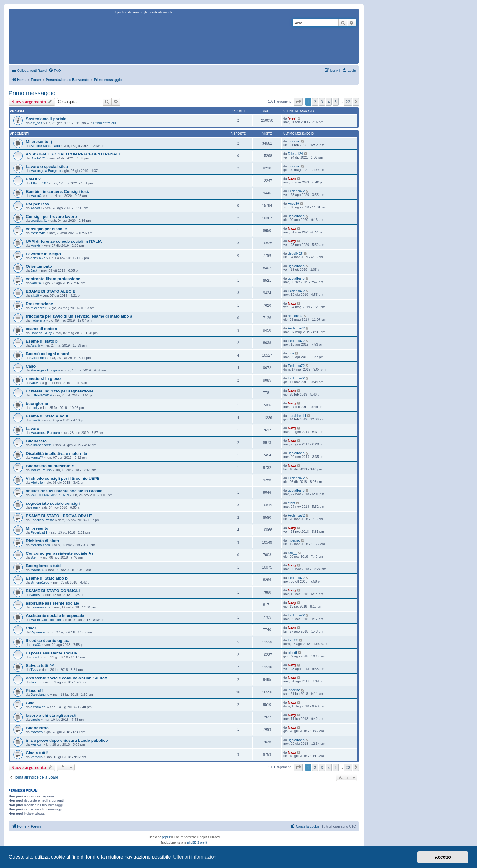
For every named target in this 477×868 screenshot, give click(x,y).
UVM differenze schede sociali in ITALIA (64, 241)
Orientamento (39, 266)
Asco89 (36, 208)
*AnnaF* (37, 458)
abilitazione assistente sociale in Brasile (64, 491)
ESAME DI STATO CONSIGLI (53, 591)
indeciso (294, 141)
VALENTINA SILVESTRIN (50, 495)
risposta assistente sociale (51, 653)
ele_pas (36, 123)
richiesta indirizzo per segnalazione (60, 391)
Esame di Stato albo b (47, 578)
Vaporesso (38, 632)
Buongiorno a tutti (43, 566)
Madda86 (37, 570)
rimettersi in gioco (43, 379)
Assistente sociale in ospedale (55, 616)
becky (35, 408)
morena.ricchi (40, 545)
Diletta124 (38, 158)
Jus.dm (36, 682)
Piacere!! (34, 690)
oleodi (35, 657)
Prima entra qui (104, 123)
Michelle (37, 483)
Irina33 (36, 645)
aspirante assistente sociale (52, 603)
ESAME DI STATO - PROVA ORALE (59, 516)
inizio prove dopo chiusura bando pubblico (67, 740)
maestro (37, 732)
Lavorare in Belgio (43, 254)
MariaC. (36, 196)
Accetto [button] (443, 857)
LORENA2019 (41, 395)
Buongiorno (37, 728)
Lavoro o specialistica (47, 167)
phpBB (167, 837)
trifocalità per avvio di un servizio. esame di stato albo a (79, 316)
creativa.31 (39, 221)
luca (291, 353)
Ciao (30, 703)
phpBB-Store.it (197, 843)
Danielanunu (40, 695)
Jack (34, 270)
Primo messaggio (32, 93)
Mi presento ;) (39, 142)
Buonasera (36, 441)
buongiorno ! (38, 404)
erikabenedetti (41, 445)
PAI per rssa (37, 204)
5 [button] (336, 102)
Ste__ (35, 557)
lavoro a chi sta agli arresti (51, 715)
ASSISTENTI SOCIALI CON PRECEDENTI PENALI (73, 154)
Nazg (292, 179)
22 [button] (348, 102)
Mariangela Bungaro (45, 171)
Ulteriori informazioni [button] (195, 857)
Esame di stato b (42, 341)
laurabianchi (297, 416)
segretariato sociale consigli (53, 503)
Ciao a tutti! (37, 753)
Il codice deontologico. (48, 641)
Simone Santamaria (45, 146)
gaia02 (35, 420)
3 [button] (322, 102)
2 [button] (315, 102)
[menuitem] (54, 71)
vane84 (36, 283)
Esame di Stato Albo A (47, 416)
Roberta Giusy (41, 333)
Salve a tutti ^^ (40, 666)
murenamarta (40, 607)
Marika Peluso (41, 470)
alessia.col (38, 707)
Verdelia (37, 757)
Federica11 (39, 532)
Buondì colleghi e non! (47, 354)
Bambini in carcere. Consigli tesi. (57, 192)
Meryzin (36, 744)
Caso (31, 366)
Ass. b (35, 345)
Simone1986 (40, 582)
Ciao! (31, 628)
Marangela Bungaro (45, 370)
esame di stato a (42, 329)
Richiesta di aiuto (42, 541)
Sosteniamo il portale (46, 119)
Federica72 (296, 191)
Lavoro (33, 429)
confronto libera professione (53, 279)
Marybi (35, 246)
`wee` (292, 118)
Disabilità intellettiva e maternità (57, 453)
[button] (298, 102)
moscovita (38, 233)
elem (34, 507)
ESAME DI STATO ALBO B (51, 291)
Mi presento (37, 528)
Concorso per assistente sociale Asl (60, 553)
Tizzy (34, 670)
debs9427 (38, 258)
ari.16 (35, 295)
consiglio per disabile (46, 229)
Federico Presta (42, 520)
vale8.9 (36, 383)
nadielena (38, 320)
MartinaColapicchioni (46, 620)
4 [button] (329, 102)
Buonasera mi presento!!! (50, 466)
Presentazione (39, 304)
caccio (35, 720)
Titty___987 (39, 183)
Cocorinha (38, 358)
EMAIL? (33, 179)
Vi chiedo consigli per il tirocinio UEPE (63, 478)
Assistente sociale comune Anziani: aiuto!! (67, 678)
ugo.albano (296, 216)
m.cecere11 (39, 308)
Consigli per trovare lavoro (51, 216)
